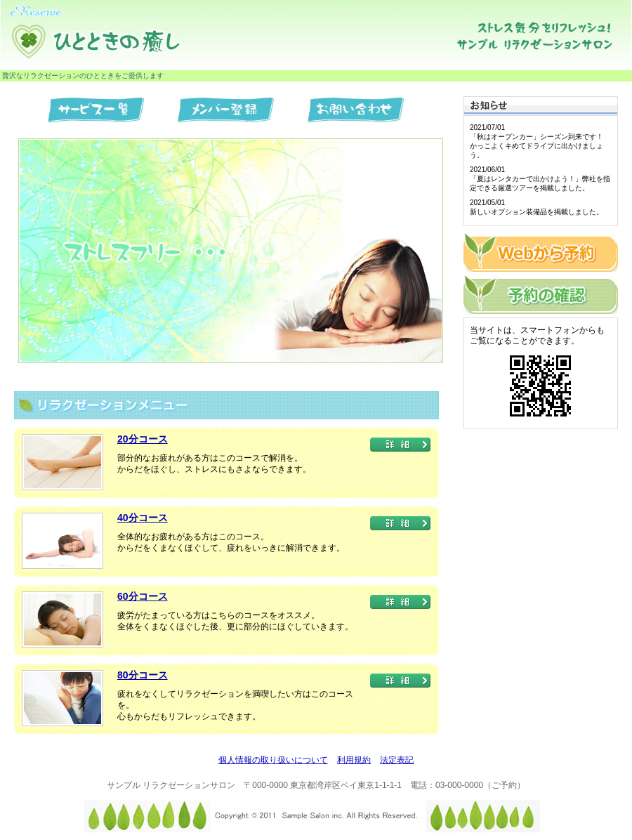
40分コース (143, 518)
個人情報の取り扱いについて (273, 760)
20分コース (143, 439)
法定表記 (397, 760)
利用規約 (354, 760)
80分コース (143, 675)
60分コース (143, 596)
